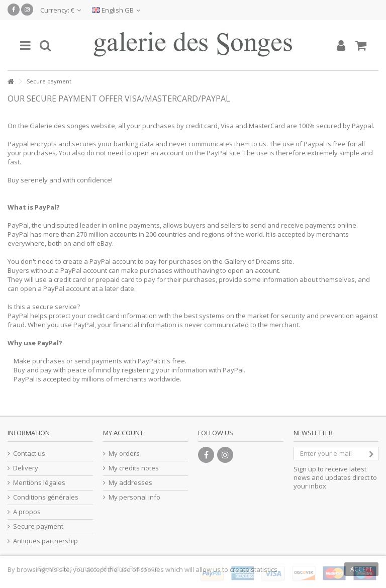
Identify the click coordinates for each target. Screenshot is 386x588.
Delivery (26, 468)
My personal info (134, 497)
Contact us (29, 454)
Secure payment (38, 526)
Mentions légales (39, 483)
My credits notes (134, 468)
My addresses (130, 483)
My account (123, 433)
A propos (27, 512)
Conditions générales (46, 497)
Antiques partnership (45, 541)
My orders (124, 454)
